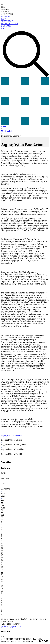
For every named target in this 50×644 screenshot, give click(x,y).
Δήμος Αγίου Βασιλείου (11, 136)
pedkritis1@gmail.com (11, 626)
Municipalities (7, 131)
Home (4, 126)
